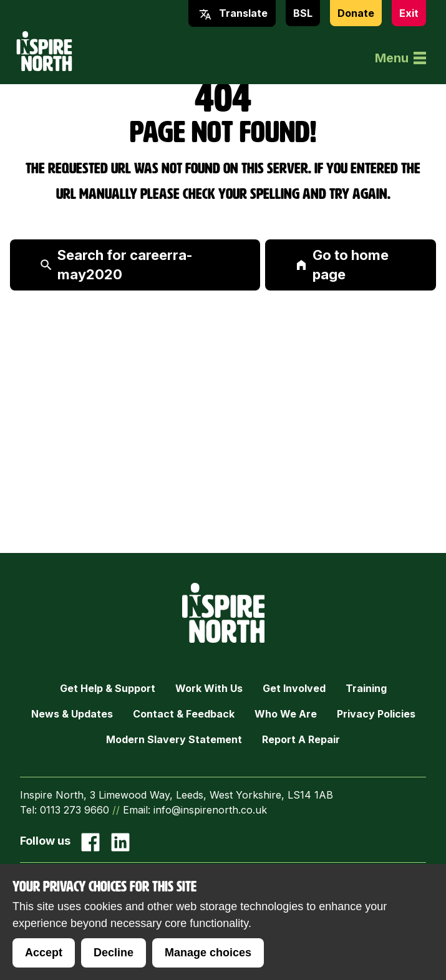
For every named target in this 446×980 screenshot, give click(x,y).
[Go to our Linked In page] (120, 842)
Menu (400, 58)
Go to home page (342, 265)
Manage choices (208, 953)
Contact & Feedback (184, 714)
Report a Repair (301, 739)
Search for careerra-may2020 (116, 265)
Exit (409, 13)
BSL (303, 13)
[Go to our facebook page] (90, 842)
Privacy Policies (376, 714)
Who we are (286, 714)
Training (366, 688)
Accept (44, 953)
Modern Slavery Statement (174, 739)
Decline (114, 953)
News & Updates (72, 714)
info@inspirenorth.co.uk (210, 810)
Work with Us (209, 688)
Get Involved (294, 688)
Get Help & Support (108, 688)
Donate (356, 13)
